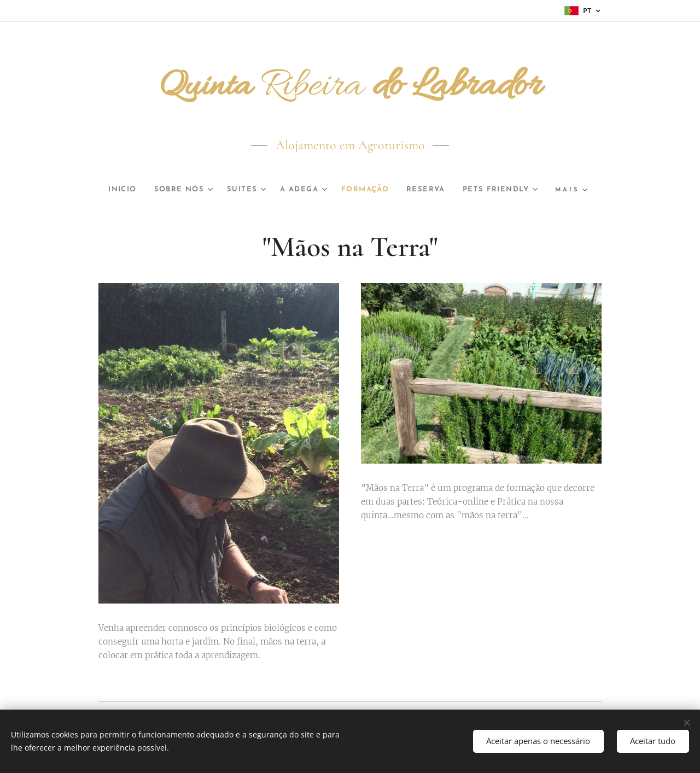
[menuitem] (161, 190)
